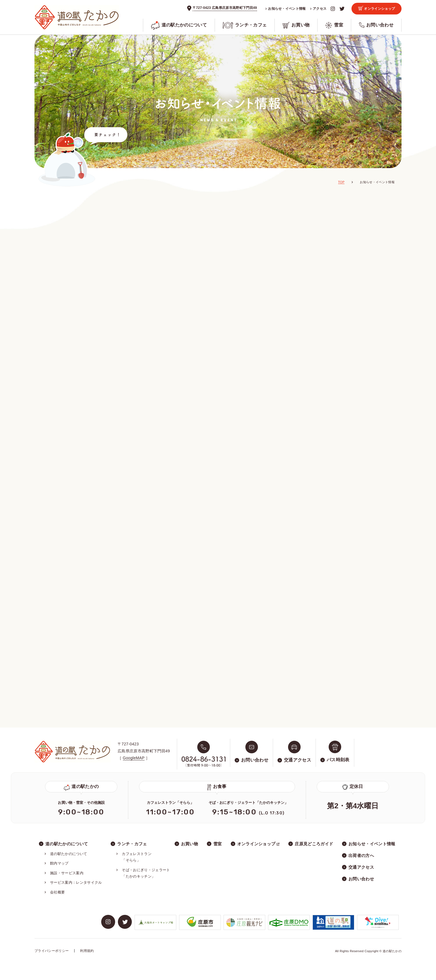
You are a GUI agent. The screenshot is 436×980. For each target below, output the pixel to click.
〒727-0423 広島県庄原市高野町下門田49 (225, 8)
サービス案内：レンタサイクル (76, 882)
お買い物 (296, 25)
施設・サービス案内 (67, 873)
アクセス (318, 9)
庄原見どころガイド (314, 844)
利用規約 (87, 951)
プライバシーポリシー (52, 951)
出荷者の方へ (361, 855)
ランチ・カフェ (245, 25)
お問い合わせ (376, 25)
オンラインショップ (377, 8)
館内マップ (59, 863)
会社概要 (57, 892)
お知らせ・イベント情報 (286, 9)
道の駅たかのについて (179, 25)
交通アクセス (361, 867)
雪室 (334, 25)
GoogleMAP (134, 758)
